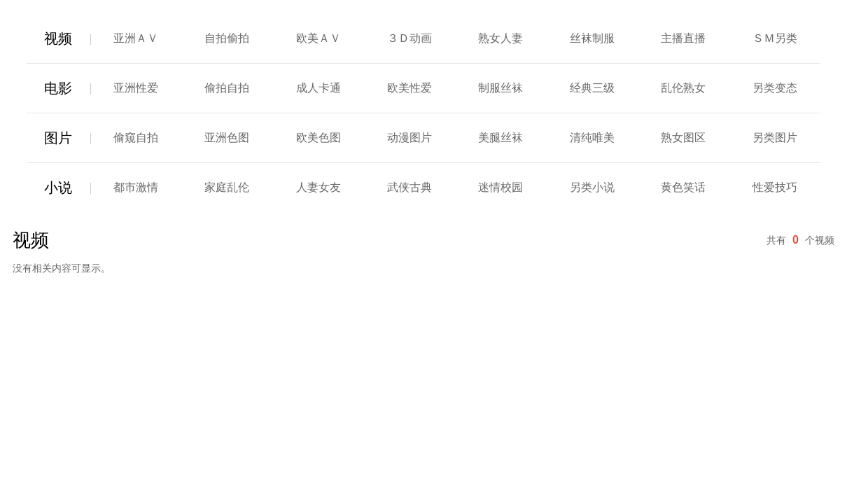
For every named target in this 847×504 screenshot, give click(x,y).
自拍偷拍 (227, 38)
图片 (58, 138)
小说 (58, 188)
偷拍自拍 (227, 88)
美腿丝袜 (500, 138)
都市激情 (136, 187)
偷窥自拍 (136, 138)
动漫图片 (409, 138)
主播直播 (683, 38)
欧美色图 (318, 138)
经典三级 (592, 88)
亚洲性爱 (136, 88)
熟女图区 (683, 138)
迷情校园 (500, 187)
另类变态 (775, 88)
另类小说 (592, 187)
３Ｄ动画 (409, 38)
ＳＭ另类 (775, 38)
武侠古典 (409, 187)
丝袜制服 (592, 38)
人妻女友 (318, 187)
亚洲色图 (227, 138)
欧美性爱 (409, 88)
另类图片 (775, 138)
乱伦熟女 (683, 88)
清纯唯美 (592, 138)
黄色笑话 (683, 187)
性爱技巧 (775, 187)
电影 (58, 88)
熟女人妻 (500, 38)
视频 (58, 38)
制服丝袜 (500, 88)
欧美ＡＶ (318, 38)
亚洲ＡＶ (136, 38)
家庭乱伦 (227, 187)
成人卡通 (318, 88)
